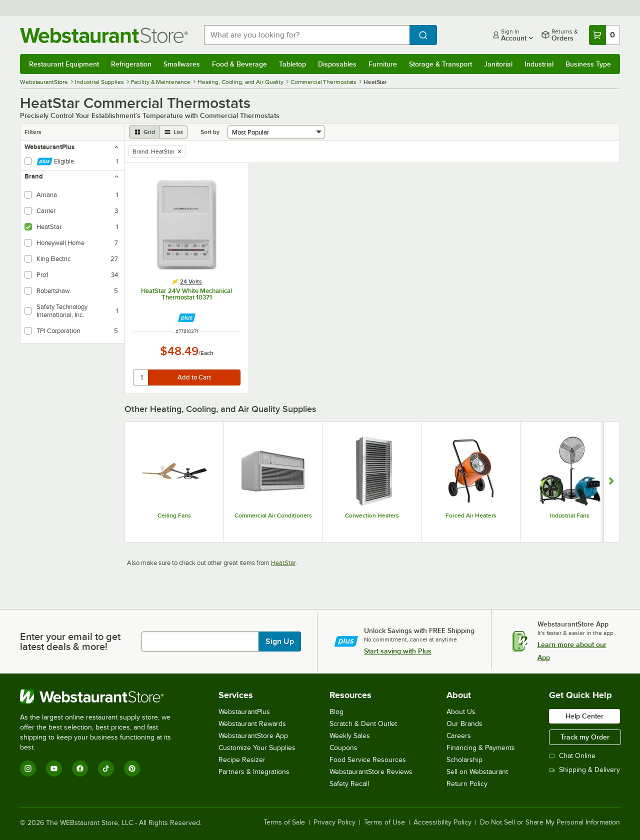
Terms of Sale (284, 822)
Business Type (588, 64)
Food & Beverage (239, 64)
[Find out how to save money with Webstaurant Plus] (187, 318)
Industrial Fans (570, 515)
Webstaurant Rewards (252, 724)
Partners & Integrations (254, 772)
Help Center (584, 716)
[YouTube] (54, 768)
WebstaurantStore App (253, 736)
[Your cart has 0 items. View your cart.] (604, 35)
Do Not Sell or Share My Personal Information (550, 822)
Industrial (539, 64)
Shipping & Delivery (584, 770)
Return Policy (467, 784)
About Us (461, 712)
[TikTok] (106, 768)
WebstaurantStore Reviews (371, 772)
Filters (33, 132)
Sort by (210, 132)
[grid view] (144, 132)
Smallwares (182, 64)
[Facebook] (80, 768)
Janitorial (498, 64)
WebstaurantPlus (244, 712)
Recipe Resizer (242, 760)
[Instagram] (28, 768)
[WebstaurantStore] (102, 696)
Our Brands (464, 724)
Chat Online (572, 756)
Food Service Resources (368, 760)
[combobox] (307, 35)
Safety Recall (349, 784)
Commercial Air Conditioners (273, 515)
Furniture (383, 64)
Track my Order (585, 737)
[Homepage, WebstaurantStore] (104, 35)
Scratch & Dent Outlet (363, 724)
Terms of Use (384, 822)
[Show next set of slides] (611, 482)
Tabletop (292, 64)
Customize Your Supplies (257, 748)
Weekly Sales (350, 736)
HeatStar (283, 563)
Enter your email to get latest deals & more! (70, 641)
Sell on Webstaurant (477, 772)
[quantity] (141, 377)
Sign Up (280, 641)
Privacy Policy (334, 822)
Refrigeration (131, 64)
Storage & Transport (440, 64)
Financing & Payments (481, 748)
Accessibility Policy (442, 822)
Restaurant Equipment (64, 64)
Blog (336, 712)
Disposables (337, 64)
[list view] (173, 132)
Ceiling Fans (174, 515)
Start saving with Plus (398, 651)
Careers (459, 736)
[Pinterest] (132, 768)
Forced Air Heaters (471, 515)
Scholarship (464, 760)
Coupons (343, 748)
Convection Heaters (372, 515)
